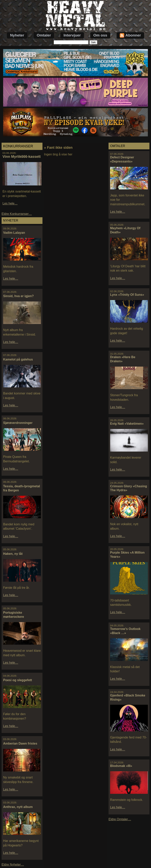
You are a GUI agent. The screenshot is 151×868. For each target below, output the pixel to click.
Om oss (100, 35)
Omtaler (44, 35)
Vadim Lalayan (14, 233)
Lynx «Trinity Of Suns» (127, 295)
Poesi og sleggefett (18, 680)
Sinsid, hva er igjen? (18, 296)
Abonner (130, 35)
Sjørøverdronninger (18, 423)
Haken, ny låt (13, 554)
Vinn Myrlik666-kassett (22, 157)
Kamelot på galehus (18, 359)
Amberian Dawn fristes (20, 743)
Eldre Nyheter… (13, 865)
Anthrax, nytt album (18, 807)
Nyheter (17, 35)
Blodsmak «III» (121, 766)
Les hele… (10, 203)
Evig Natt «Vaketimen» (127, 424)
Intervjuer (72, 35)
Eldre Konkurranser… (17, 214)
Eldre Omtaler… (120, 819)
